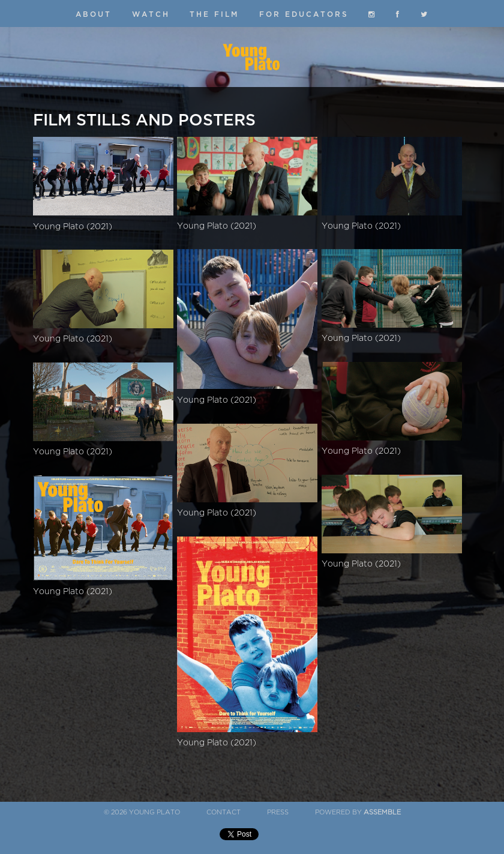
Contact (223, 812)
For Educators (304, 14)
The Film (214, 14)
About (94, 14)
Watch (151, 14)
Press (278, 812)
